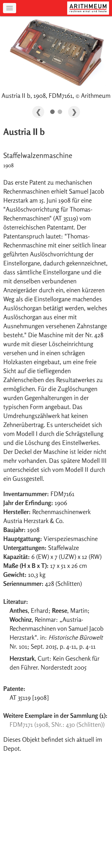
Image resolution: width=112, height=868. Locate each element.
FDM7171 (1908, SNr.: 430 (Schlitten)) (57, 724)
